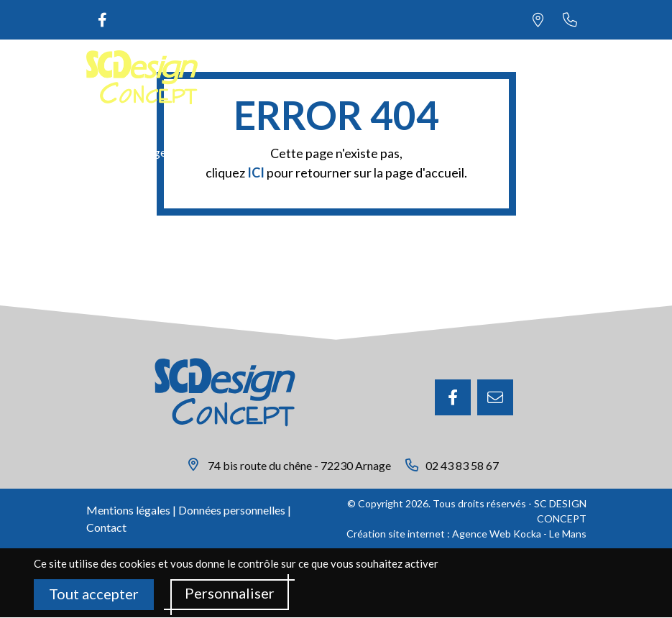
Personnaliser (230, 594)
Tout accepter (94, 594)
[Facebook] (453, 397)
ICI (256, 172)
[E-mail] (495, 397)
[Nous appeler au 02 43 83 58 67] (570, 20)
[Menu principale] (570, 77)
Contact (106, 527)
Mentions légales (128, 510)
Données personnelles (232, 510)
